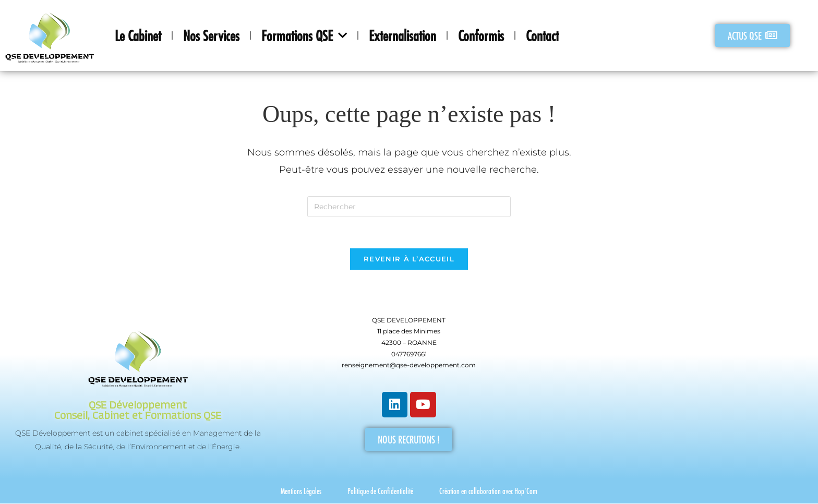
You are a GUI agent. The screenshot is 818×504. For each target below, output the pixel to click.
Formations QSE (304, 35)
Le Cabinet (138, 35)
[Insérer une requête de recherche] (409, 207)
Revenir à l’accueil (409, 259)
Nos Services (211, 35)
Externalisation (402, 35)
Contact (542, 35)
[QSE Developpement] (680, 388)
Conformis (481, 35)
